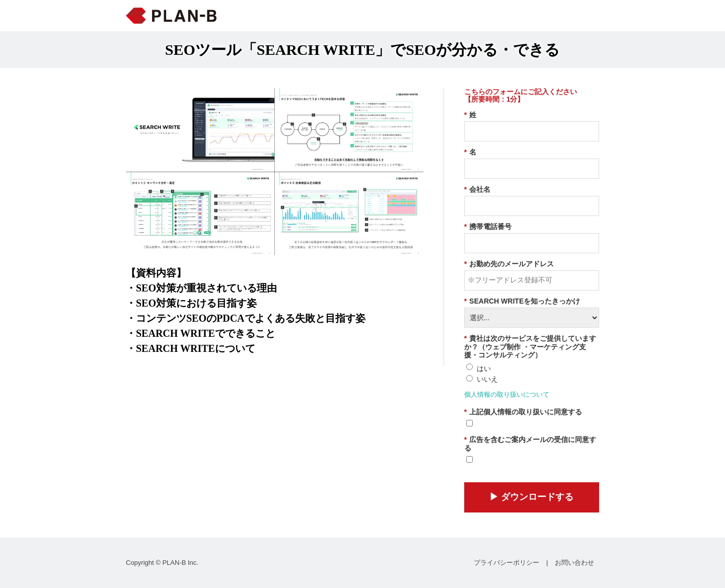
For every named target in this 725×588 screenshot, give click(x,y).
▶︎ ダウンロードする (531, 497)
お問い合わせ (574, 563)
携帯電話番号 (488, 227)
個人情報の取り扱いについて (507, 394)
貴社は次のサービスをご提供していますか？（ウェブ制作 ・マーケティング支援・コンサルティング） (530, 347)
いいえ (487, 379)
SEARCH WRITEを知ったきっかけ (522, 301)
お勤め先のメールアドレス (509, 264)
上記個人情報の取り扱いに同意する (523, 412)
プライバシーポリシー (506, 563)
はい (484, 369)
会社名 (477, 190)
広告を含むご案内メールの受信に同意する (530, 444)
